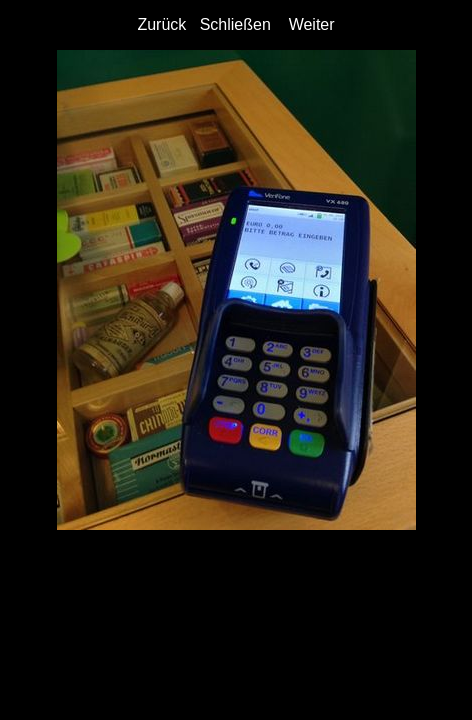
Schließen (235, 24)
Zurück (161, 24)
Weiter (312, 24)
